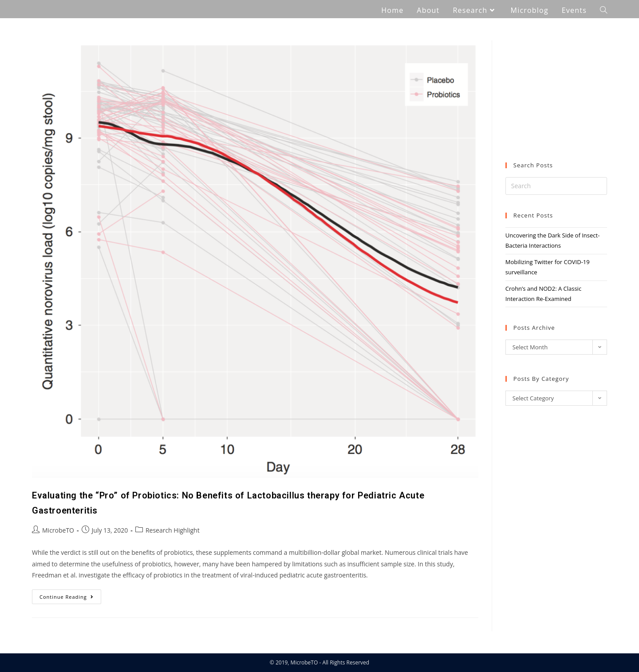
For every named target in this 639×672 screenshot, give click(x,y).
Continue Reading (70, 595)
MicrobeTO (58, 530)
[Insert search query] (556, 186)
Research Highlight (173, 530)
